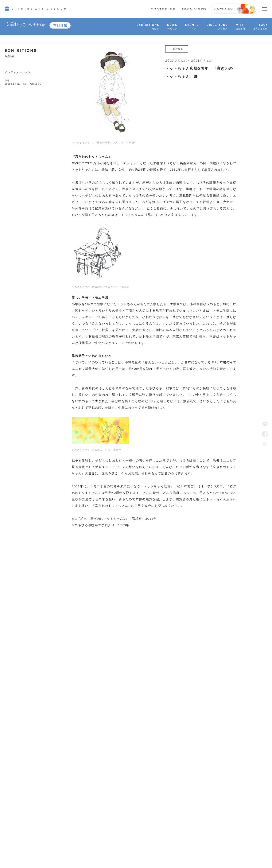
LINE (265, 424)
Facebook (265, 434)
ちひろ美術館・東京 (163, 9)
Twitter (265, 444)
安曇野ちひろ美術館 (194, 9)
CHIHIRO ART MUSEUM (35, 9)
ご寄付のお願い (223, 9)
